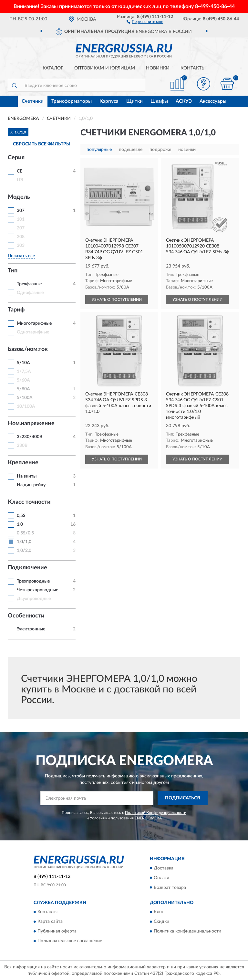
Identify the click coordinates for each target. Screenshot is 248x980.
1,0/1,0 (24, 542)
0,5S (21, 516)
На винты (27, 476)
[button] (145, 21)
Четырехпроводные (37, 590)
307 (21, 211)
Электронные (31, 629)
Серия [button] (16, 158)
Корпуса (109, 101)
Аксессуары (213, 101)
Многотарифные (34, 323)
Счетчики (33, 101)
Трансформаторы (72, 101)
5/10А (23, 363)
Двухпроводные (34, 599)
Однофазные (30, 293)
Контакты (193, 68)
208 (21, 237)
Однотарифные (33, 332)
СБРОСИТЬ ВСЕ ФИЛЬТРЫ (42, 144)
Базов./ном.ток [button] (28, 349)
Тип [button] (13, 271)
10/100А (26, 406)
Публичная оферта (57, 931)
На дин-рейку (31, 485)
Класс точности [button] (29, 502)
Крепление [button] (23, 463)
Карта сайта (50, 922)
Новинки (158, 68)
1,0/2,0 (24, 551)
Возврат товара (170, 888)
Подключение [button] (27, 568)
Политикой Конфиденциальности (156, 813)
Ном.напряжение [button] (31, 424)
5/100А (25, 398)
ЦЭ (20, 180)
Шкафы (159, 101)
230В (22, 446)
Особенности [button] (26, 616)
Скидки (161, 922)
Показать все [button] (21, 256)
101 (21, 219)
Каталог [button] (53, 68)
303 (21, 246)
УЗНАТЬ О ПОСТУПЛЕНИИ (117, 300)
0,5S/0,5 (25, 533)
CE (20, 171)
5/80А (23, 389)
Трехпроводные (33, 581)
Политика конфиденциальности (187, 931)
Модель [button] (19, 197)
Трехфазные (29, 284)
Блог (159, 912)
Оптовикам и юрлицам (105, 68)
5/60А (23, 380)
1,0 (20, 524)
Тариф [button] (16, 310)
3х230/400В (30, 437)
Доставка (164, 868)
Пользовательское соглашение (70, 941)
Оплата (161, 878)
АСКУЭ (184, 101)
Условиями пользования (112, 818)
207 (21, 228)
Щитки (134, 101)
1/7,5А (24, 372)
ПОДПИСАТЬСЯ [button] (183, 798)
